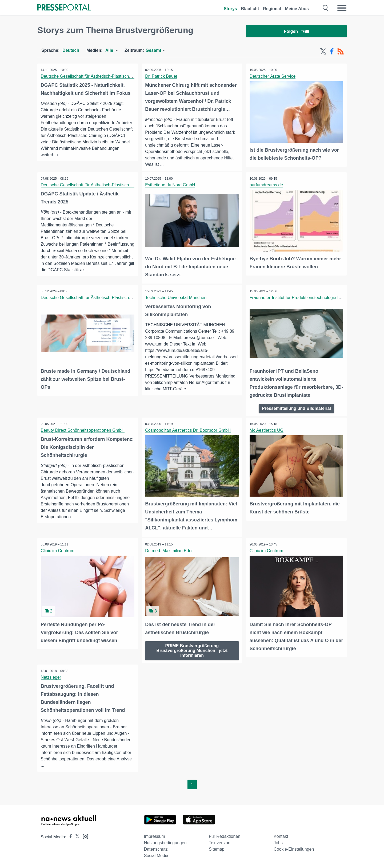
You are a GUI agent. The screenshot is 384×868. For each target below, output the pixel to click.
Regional (272, 9)
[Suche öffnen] (326, 8)
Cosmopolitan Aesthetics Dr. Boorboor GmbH (189, 431)
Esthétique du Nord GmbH (171, 186)
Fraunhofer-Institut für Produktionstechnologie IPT (297, 299)
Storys (230, 9)
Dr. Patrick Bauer (162, 78)
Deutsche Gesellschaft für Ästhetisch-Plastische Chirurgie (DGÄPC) (105, 78)
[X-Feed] (323, 53)
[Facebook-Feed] (332, 53)
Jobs (278, 842)
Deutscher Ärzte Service (273, 78)
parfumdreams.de (267, 186)
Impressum (155, 836)
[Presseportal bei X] (76, 836)
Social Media (156, 855)
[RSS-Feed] (341, 53)
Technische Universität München (177, 299)
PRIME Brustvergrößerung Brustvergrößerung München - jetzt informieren (192, 649)
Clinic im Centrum (58, 551)
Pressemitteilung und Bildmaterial (296, 409)
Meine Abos (297, 9)
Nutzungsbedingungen (165, 842)
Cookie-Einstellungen (294, 849)
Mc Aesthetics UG (267, 431)
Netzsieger (51, 676)
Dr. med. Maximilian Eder (170, 551)
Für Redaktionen (225, 836)
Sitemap (217, 849)
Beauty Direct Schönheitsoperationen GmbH (83, 431)
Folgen (296, 32)
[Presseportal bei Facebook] (69, 836)
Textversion (220, 842)
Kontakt (281, 836)
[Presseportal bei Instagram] (84, 836)
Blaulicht (250, 9)
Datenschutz (156, 849)
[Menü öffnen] (342, 8)
